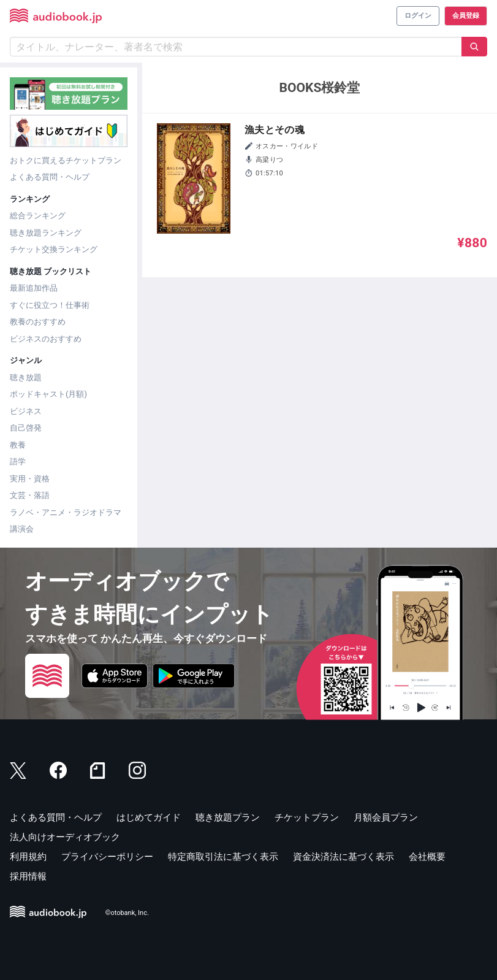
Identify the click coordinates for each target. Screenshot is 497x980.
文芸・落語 (30, 495)
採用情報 (28, 876)
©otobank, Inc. (127, 913)
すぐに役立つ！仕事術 (50, 305)
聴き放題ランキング (46, 233)
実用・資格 (30, 479)
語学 (18, 461)
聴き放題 (26, 377)
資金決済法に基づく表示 (343, 857)
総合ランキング (38, 216)
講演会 (22, 529)
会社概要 (427, 857)
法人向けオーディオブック (65, 837)
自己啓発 (26, 428)
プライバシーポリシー (107, 857)
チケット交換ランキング (54, 249)
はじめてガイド (149, 817)
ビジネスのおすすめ (46, 339)
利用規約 (28, 857)
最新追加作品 (34, 288)
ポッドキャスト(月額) (48, 394)
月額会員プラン (386, 817)
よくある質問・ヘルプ (50, 177)
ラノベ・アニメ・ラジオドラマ (66, 512)
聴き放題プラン (228, 817)
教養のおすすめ (38, 322)
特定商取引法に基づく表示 (223, 857)
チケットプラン (307, 817)
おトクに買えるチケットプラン (66, 160)
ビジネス (26, 411)
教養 (18, 445)
